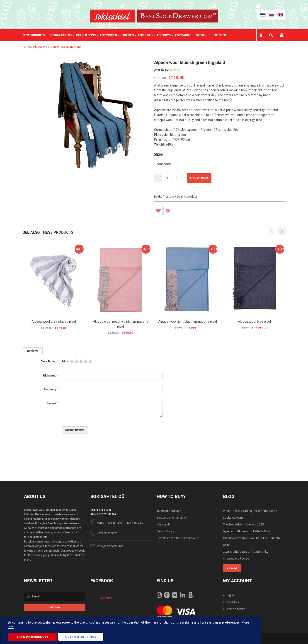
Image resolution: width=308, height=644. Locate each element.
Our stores (217, 35)
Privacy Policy (165, 531)
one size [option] (164, 164)
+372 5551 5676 (107, 533)
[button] (282, 231)
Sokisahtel (105, 598)
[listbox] (220, 164)
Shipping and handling (171, 518)
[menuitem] (36, 35)
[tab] (33, 351)
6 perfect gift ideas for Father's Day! (246, 531)
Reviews (33, 351)
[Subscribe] (55, 607)
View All (232, 568)
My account (281, 35)
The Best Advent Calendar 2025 (243, 524)
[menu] (127, 35)
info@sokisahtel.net (110, 546)
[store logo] (112, 16)
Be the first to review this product (176, 197)
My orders (232, 602)
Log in (230, 595)
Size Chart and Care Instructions (177, 538)
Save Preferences (33, 637)
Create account (236, 609)
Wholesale (164, 524)
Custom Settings (81, 637)
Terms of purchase (169, 511)
